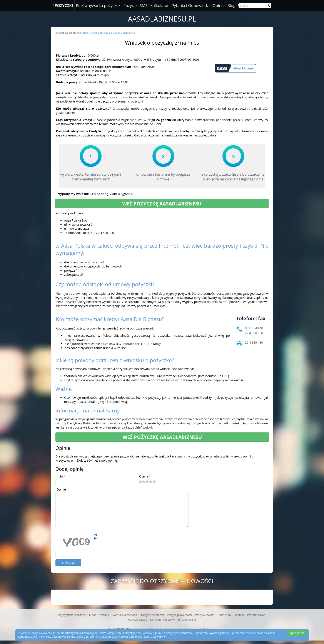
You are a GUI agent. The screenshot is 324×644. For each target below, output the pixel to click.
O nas (93, 615)
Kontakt (239, 615)
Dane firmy (224, 615)
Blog (231, 5)
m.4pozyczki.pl (187, 620)
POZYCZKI (63, 5)
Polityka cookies (205, 615)
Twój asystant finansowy (71, 615)
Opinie (218, 5)
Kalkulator (159, 5)
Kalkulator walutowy (163, 620)
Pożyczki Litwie (256, 615)
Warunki (104, 615)
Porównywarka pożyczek (98, 5)
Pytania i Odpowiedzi (191, 5)
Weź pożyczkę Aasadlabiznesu (162, 203)
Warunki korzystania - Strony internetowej (138, 615)
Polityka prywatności (179, 615)
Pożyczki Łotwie (138, 620)
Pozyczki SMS (135, 5)
